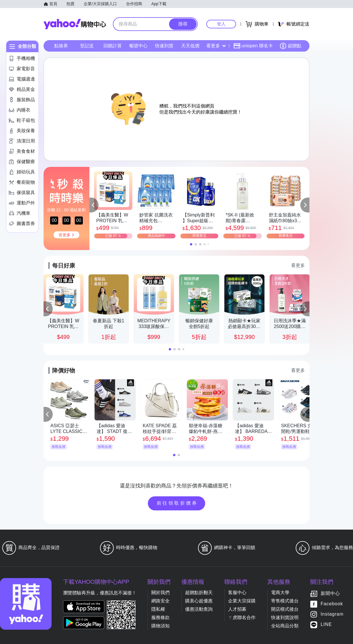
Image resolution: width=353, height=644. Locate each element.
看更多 (216, 46)
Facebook (332, 604)
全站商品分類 (285, 626)
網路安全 (160, 601)
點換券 (61, 46)
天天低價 (190, 46)
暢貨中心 (138, 46)
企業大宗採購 (242, 601)
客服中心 (237, 593)
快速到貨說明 (285, 617)
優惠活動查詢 (199, 609)
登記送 (87, 46)
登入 (221, 24)
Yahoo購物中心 (75, 24)
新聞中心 (330, 594)
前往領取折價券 (177, 503)
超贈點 (291, 46)
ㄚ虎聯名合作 (242, 617)
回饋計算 (113, 46)
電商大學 (280, 593)
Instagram (332, 614)
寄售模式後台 (285, 601)
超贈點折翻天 (199, 593)
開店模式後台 (285, 609)
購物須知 (160, 626)
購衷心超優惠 (199, 601)
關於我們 (160, 593)
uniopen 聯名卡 (253, 46)
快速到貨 (164, 46)
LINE (326, 625)
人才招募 (237, 609)
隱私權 (158, 609)
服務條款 (160, 617)
